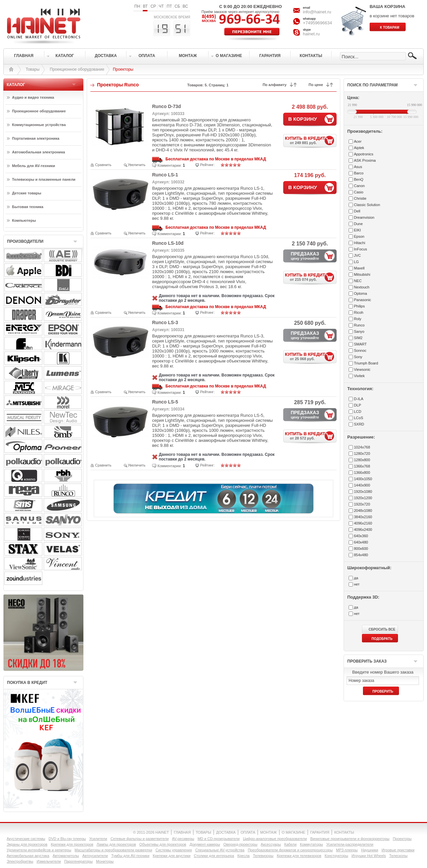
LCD (358, 411)
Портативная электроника (36, 138)
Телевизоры (263, 856)
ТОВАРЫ (203, 832)
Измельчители (49, 861)
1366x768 (362, 466)
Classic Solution (367, 205)
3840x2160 (363, 517)
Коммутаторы (311, 844)
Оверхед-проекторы (241, 844)
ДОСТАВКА (226, 832)
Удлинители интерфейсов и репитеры (39, 850)
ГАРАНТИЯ (320, 832)
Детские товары (27, 193)
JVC (357, 255)
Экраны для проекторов (27, 844)
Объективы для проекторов (163, 844)
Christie (360, 198)
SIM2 (358, 338)
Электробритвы (20, 861)
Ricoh (359, 312)
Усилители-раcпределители (350, 844)
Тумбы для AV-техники (130, 856)
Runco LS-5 (165, 402)
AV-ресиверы (183, 839)
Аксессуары (271, 844)
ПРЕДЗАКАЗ (305, 256)
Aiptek (359, 148)
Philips (359, 306)
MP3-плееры (347, 850)
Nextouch (362, 287)
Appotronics (364, 154)
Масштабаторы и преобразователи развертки (114, 850)
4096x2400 (363, 530)
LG (356, 262)
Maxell (359, 268)
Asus (358, 167)
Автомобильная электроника (39, 152)
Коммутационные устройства (39, 125)
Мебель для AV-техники (34, 166)
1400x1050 (363, 479)
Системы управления (174, 850)
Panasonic (362, 300)
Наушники (369, 850)
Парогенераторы (78, 861)
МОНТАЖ (269, 832)
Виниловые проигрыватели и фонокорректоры (350, 839)
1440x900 (362, 485)
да (356, 578)
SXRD (359, 424)
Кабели (290, 844)
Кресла (244, 856)
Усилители (98, 839)
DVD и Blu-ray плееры (67, 839)
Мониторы (105, 861)
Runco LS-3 (165, 322)
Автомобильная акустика (28, 856)
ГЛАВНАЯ (182, 832)
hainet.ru (311, 34)
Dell (357, 211)
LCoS (359, 418)
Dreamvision (364, 217)
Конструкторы (336, 856)
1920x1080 (363, 492)
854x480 (361, 555)
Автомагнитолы (66, 856)
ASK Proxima (365, 160)
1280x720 (362, 454)
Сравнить (103, 165)
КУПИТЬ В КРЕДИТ (311, 140)
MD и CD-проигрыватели (219, 839)
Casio (359, 192)
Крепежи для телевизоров (299, 856)
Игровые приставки (398, 850)
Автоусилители (95, 856)
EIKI (357, 230)
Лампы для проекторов (116, 844)
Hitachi (360, 243)
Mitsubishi (362, 274)
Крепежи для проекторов (72, 844)
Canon (359, 186)
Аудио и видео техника (33, 97)
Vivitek (359, 376)
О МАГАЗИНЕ (294, 832)
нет (357, 584)
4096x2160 (363, 523)
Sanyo (359, 331)
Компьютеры (24, 220)
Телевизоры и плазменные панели (44, 179)
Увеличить (137, 165)
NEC (358, 281)
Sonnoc (360, 350)
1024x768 (362, 447)
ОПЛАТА (248, 832)
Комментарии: (169, 165)
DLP (357, 405)
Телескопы (398, 856)
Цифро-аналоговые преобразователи (275, 839)
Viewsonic (362, 369)
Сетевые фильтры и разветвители (139, 839)
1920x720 (362, 504)
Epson (359, 236)
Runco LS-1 (165, 175)
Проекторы (402, 839)
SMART (360, 344)
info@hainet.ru (317, 12)
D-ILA (359, 399)
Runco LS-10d (168, 243)
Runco (359, 325)
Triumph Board (366, 363)
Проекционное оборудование (77, 69)
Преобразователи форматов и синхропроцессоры (290, 850)
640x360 (361, 536)
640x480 (361, 542)
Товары (33, 69)
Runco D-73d (166, 106)
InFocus (360, 249)
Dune (358, 224)
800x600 (361, 549)
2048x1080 (363, 511)
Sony (358, 357)
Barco (359, 173)
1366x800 (362, 473)
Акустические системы (26, 839)
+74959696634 (317, 23)
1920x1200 (363, 498)
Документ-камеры (205, 844)
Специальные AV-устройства (220, 850)
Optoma (360, 293)
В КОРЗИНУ (303, 119)
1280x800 (362, 460)
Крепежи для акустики (172, 856)
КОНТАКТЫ (344, 832)
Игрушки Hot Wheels (369, 856)
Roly (358, 319)
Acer (358, 141)
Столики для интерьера (214, 856)
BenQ (359, 179)
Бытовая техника (28, 207)
